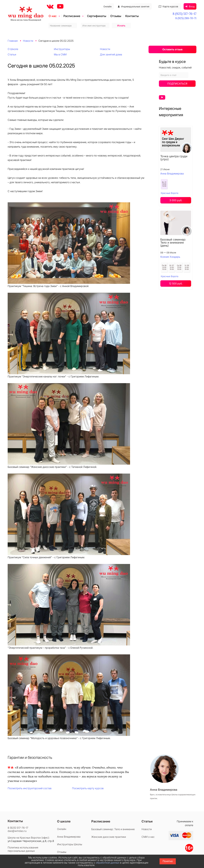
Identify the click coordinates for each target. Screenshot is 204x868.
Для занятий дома (111, 54)
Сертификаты (97, 16)
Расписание (72, 16)
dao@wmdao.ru (17, 831)
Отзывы (116, 16)
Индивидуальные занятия (134, 6)
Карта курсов (168, 6)
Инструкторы (62, 49)
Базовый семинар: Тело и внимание (113, 829)
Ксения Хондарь (170, 257)
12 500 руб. (176, 283)
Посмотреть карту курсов (88, 788)
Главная (13, 41)
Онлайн (107, 6)
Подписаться (177, 84)
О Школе (13, 49)
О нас (53, 16)
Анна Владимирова (172, 174)
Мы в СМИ (60, 54)
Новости (28, 41)
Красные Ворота (170, 193)
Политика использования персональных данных (23, 849)
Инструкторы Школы (70, 844)
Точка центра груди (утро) (174, 158)
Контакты (132, 16)
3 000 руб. (176, 200)
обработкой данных (108, 863)
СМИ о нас (148, 837)
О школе (64, 821)
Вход (190, 6)
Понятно (168, 861)
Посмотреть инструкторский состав (30, 788)
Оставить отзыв (172, 49)
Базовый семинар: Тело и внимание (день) (173, 243)
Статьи (12, 54)
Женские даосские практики (109, 837)
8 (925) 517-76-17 (184, 14)
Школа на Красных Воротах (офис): (29, 838)
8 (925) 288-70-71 (186, 18)
